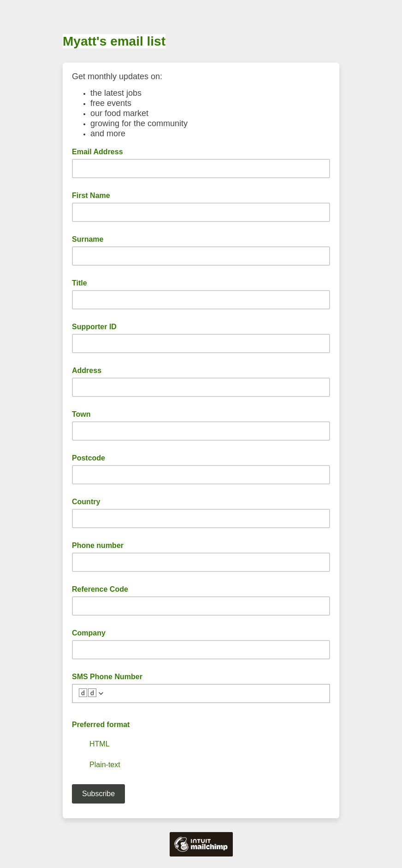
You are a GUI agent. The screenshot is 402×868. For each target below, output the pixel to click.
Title (80, 283)
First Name (91, 195)
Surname (88, 239)
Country (86, 502)
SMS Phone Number (107, 677)
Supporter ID (94, 327)
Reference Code (100, 589)
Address (87, 370)
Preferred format (101, 725)
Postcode (89, 458)
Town (81, 414)
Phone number (98, 545)
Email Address (100, 151)
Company (89, 633)
